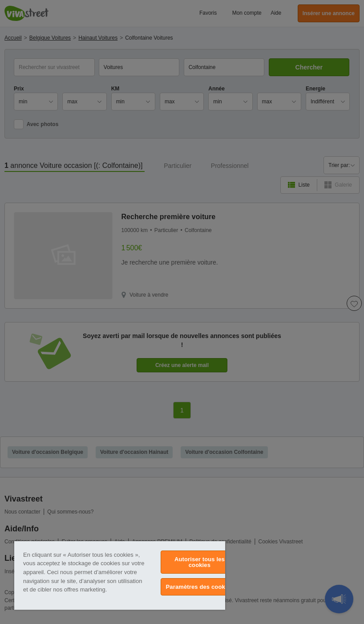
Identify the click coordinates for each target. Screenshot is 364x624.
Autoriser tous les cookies (200, 562)
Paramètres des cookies (200, 587)
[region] (120, 575)
